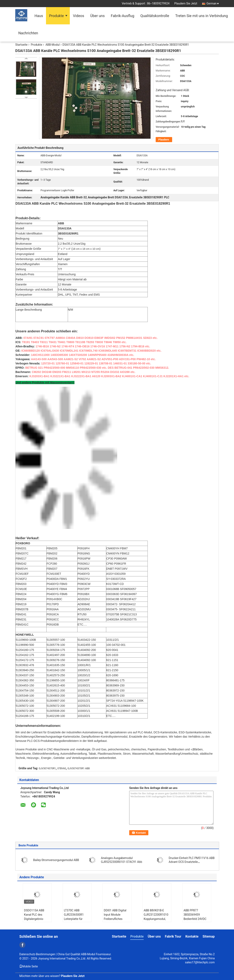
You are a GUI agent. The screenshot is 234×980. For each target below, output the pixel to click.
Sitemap (209, 936)
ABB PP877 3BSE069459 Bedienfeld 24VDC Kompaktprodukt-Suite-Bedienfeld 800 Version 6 (197, 921)
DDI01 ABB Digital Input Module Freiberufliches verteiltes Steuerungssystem (116, 919)
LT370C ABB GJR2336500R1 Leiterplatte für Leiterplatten (74, 917)
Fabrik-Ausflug (123, 16)
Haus (39, 16)
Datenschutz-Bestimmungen (37, 954)
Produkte (56, 16)
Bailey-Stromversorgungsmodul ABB (56, 860)
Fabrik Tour (173, 936)
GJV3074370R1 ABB (79, 768)
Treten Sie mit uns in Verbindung (202, 16)
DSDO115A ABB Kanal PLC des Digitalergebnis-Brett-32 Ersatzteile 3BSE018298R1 (36, 919)
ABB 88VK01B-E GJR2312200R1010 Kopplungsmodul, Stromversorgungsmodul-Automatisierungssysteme (157, 919)
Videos (78, 16)
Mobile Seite (29, 966)
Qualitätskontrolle (155, 16)
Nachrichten (28, 33)
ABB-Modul (52, 45)
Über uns (98, 16)
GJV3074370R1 (47, 768)
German (213, 3)
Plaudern (164, 140)
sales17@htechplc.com (200, 962)
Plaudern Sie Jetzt (186, 3)
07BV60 (62, 768)
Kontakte (192, 936)
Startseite (21, 45)
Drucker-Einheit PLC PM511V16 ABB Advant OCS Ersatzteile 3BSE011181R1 (192, 862)
